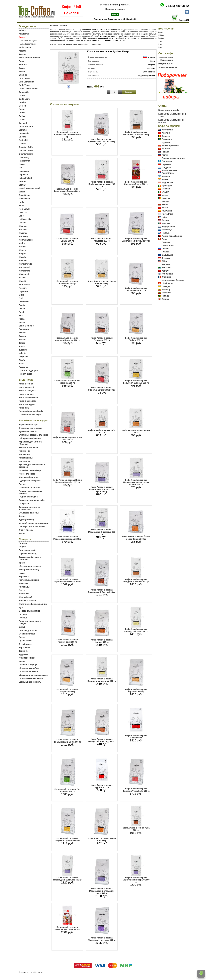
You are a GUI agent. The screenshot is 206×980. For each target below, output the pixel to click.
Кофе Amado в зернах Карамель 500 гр (136, 690)
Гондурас (167, 168)
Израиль (166, 176)
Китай (165, 208)
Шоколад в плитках (29, 672)
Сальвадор (168, 255)
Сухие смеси (25, 641)
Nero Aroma (25, 285)
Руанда (166, 252)
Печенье (23, 618)
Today (22, 346)
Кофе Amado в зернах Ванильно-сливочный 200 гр (136, 240)
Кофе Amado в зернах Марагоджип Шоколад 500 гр (67, 879)
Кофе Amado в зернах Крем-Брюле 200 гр (102, 282)
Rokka (22, 322)
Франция (166, 277)
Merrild (22, 247)
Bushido (23, 75)
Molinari (23, 260)
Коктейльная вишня (29, 580)
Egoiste (23, 137)
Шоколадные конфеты (30, 682)
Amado (63, 25)
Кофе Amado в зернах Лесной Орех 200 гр (136, 289)
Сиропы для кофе (28, 630)
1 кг (160, 41)
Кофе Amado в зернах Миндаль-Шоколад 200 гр (67, 339)
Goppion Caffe (26, 147)
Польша (166, 242)
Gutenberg (24, 157)
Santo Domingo (26, 326)
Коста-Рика (167, 214)
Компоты (23, 583)
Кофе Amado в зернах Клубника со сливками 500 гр (67, 134)
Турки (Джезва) (26, 520)
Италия (166, 192)
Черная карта (25, 374)
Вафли (22, 547)
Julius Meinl (25, 199)
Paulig (22, 305)
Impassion (24, 171)
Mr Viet (22, 278)
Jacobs (22, 181)
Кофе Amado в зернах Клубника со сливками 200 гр (102, 184)
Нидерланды (168, 227)
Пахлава (23, 614)
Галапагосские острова (174, 158)
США (164, 261)
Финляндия (168, 274)
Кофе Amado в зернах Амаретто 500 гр (67, 690)
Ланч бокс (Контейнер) (30, 470)
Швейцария (168, 283)
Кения (165, 204)
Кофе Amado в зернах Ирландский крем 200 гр (136, 183)
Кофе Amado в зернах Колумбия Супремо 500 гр (67, 840)
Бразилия (167, 139)
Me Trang (23, 236)
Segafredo (24, 329)
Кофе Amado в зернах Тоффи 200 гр (136, 339)
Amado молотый (28, 44)
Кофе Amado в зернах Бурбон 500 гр (102, 786)
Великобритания (170, 145)
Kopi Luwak (25, 209)
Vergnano (23, 357)
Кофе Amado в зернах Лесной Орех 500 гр (67, 641)
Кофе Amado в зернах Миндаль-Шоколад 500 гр (136, 580)
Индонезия (167, 182)
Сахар (22, 627)
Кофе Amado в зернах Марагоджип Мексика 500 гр (102, 939)
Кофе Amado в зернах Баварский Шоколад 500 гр (102, 740)
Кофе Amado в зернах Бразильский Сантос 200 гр (102, 140)
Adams (22, 30)
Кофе (67, 7)
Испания (166, 189)
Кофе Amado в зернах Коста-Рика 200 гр (67, 438)
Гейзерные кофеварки (30, 438)
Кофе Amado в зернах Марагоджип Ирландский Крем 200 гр (102, 489)
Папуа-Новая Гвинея (172, 236)
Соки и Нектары (27, 634)
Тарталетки (24, 648)
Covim (22, 109)
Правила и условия (115, 9)
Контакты (125, 5)
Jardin (22, 192)
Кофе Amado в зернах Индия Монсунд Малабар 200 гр (67, 481)
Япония (166, 299)
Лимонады (24, 587)
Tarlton (22, 340)
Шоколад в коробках (29, 668)
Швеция (166, 286)
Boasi (22, 61)
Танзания (167, 267)
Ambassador (25, 47)
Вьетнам (166, 149)
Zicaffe (22, 360)
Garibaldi (23, 140)
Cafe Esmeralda (26, 82)
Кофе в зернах (26, 384)
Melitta (22, 243)
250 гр (161, 35)
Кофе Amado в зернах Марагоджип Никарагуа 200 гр (102, 532)
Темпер (23, 516)
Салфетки (24, 504)
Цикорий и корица (28, 665)
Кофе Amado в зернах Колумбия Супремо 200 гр (136, 382)
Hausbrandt (24, 161)
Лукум (22, 590)
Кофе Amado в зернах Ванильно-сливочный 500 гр (102, 680)
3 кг (160, 47)
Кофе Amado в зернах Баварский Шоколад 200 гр (136, 133)
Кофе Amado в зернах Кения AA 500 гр (102, 840)
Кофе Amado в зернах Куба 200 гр (102, 431)
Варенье (23, 543)
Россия (151, 57)
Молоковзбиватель (28, 477)
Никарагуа (167, 230)
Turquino (23, 350)
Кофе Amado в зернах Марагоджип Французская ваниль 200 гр (136, 482)
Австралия (167, 130)
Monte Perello (25, 264)
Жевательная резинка (30, 566)
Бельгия (166, 136)
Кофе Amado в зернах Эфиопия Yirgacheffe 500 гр (136, 790)
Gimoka (23, 144)
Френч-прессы (26, 530)
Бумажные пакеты (28, 431)
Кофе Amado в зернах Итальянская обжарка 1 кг (67, 928)
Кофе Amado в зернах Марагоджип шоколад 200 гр (67, 538)
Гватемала (167, 161)
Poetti (22, 312)
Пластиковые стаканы (30, 488)
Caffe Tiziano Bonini (28, 89)
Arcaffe (22, 51)
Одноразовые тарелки (30, 481)
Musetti (22, 281)
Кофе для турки (27, 404)
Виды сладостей (27, 550)
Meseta (22, 250)
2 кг (160, 44)
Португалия (168, 245)
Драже (22, 563)
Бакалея (71, 13)
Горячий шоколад (28, 554)
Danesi (22, 120)
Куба (164, 217)
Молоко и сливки (27, 601)
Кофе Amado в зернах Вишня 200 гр (67, 240)
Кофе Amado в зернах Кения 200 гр (136, 431)
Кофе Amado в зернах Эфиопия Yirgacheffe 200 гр (102, 389)
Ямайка (166, 296)
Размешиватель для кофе (32, 500)
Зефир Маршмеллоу (29, 570)
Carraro (23, 96)
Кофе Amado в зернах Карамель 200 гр (67, 282)
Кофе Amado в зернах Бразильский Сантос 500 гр (102, 591)
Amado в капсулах (29, 41)
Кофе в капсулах (27, 391)
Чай (78, 7)
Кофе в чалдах (26, 394)
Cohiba (22, 102)
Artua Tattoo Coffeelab (30, 58)
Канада (165, 201)
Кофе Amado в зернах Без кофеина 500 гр (67, 790)
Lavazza (23, 212)
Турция (166, 271)
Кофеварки (24, 454)
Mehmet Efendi (26, 240)
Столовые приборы (29, 513)
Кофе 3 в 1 (24, 408)
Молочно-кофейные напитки (33, 604)
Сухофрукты (25, 644)
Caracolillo (24, 92)
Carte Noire (24, 99)
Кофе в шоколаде (28, 401)
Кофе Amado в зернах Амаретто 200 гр (102, 240)
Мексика (166, 223)
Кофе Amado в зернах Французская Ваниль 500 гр (67, 741)
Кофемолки (25, 461)
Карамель (24, 576)
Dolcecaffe (24, 133)
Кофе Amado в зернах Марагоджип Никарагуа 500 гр (136, 880)
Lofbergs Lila (25, 219)
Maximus (23, 233)
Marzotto (23, 230)
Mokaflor (23, 257)
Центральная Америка (173, 280)
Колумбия (167, 211)
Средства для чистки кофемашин (29, 508)
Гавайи (165, 152)
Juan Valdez (25, 195)
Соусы (22, 637)
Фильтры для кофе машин (32, 527)
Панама (166, 233)
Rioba (22, 319)
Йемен (165, 195)
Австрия (166, 133)
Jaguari (22, 185)
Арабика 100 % (166, 58)
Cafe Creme (24, 78)
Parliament (24, 302)
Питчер (22, 484)
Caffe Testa (24, 85)
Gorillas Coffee (26, 150)
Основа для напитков (30, 611)
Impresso (23, 175)
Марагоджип (167, 60)
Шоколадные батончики (31, 678)
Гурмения (24, 367)
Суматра (166, 258)
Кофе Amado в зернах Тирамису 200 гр (102, 339)
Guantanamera (26, 154)
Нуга (21, 607)
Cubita (22, 113)
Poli (21, 315)
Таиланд (166, 264)
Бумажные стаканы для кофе (33, 435)
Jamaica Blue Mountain (30, 188)
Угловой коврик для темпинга (34, 523)
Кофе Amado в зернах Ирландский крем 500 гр (136, 630)
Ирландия (167, 186)
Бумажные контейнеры (30, 428)
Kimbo (22, 205)
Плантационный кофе (30, 415)
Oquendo (23, 291)
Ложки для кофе (27, 474)
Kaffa (21, 202)
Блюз (22, 364)
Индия (165, 179)
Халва (22, 661)
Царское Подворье (28, 370)
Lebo (21, 216)
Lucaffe (22, 223)
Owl (21, 298)
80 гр (161, 32)
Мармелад (24, 594)
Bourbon (23, 65)
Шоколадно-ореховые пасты (33, 675)
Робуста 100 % (165, 64)
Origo (22, 295)
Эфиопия (167, 293)
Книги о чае (25, 451)
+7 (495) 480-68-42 (177, 6)
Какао (22, 573)
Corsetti (23, 106)
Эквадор (166, 290)
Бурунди (166, 142)
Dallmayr (23, 116)
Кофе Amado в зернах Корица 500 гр (102, 641)
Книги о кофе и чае (28, 447)
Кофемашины (26, 458)
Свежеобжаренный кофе (31, 411)
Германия (167, 164)
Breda (22, 68)
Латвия (166, 220)
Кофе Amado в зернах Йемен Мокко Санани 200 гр (136, 538)
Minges (22, 254)
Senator (23, 333)
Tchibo (22, 343)
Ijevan (22, 164)
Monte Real (24, 267)
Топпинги (24, 651)
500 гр (161, 38)
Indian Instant (25, 178)
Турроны (23, 654)
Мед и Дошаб (25, 597)
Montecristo (25, 271)
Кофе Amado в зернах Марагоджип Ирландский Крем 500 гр (102, 891)
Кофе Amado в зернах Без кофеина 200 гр (67, 382)
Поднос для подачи (29, 497)
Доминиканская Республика (170, 172)
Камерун (166, 198)
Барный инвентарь (28, 425)
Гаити (165, 155)
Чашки (22, 533)
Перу (164, 239)
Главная (54, 25)
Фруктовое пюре (27, 658)
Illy (20, 168)
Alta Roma (24, 34)
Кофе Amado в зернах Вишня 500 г (136, 737)
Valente (22, 353)
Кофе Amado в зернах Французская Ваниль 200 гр (67, 190)
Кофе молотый (26, 387)
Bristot (22, 71)
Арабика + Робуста (168, 67)
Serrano (23, 336)
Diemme (23, 130)
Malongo (23, 226)
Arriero (22, 54)
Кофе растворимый (29, 397)
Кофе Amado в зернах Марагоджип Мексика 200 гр (67, 580)
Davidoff (23, 123)
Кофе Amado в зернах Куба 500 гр (136, 829)
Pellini (22, 309)
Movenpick (24, 274)
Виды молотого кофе (169, 110)
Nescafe (23, 288)
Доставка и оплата (109, 5)
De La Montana (26, 126)
